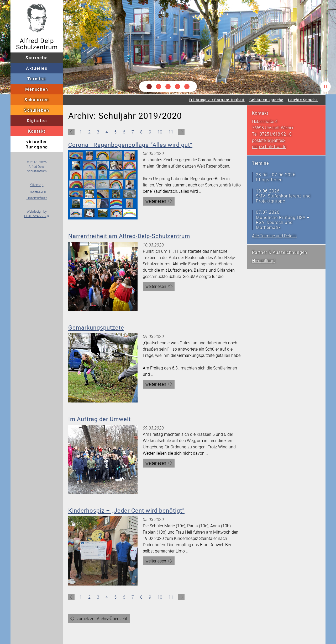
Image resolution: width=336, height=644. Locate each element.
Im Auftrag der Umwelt (99, 419)
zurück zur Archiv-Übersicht (102, 619)
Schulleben (37, 110)
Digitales (37, 121)
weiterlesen (160, 202)
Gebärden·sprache (266, 100)
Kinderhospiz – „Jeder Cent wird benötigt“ (126, 510)
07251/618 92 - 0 (276, 134)
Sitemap (37, 185)
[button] (149, 87)
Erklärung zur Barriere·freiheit (217, 100)
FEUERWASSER (35, 216)
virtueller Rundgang (37, 144)
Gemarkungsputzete (96, 327)
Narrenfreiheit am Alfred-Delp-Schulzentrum (129, 236)
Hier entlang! (264, 261)
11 (171, 132)
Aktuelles (37, 68)
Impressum (37, 191)
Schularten (37, 100)
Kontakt (37, 131)
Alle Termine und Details (274, 236)
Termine (37, 79)
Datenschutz (37, 198)
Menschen (37, 89)
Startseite (37, 58)
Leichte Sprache (303, 100)
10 (160, 132)
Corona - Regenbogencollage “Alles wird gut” (130, 145)
